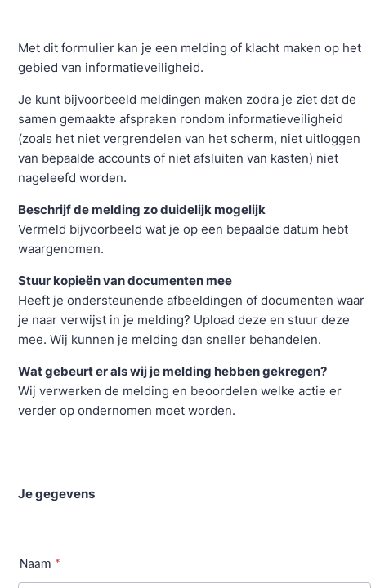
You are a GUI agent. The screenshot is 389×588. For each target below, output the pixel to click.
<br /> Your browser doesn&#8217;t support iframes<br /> (194, 294)
